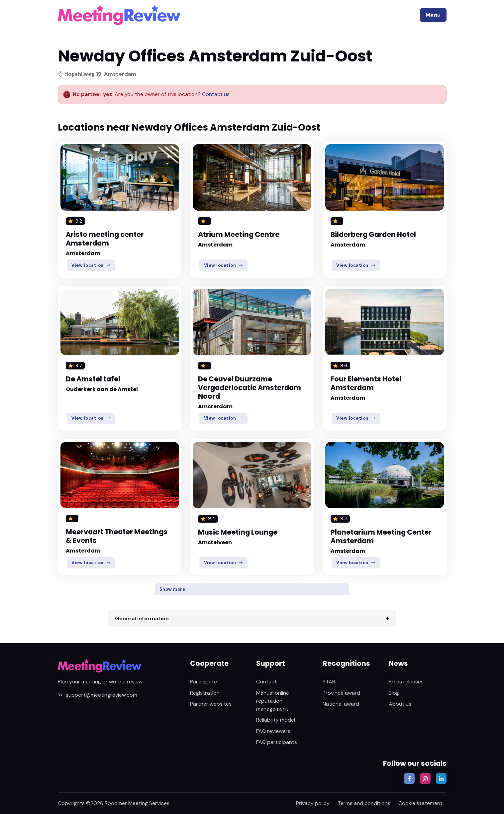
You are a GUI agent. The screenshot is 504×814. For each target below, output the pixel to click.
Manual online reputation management (273, 701)
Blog (394, 693)
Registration (205, 693)
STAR (329, 682)
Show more (172, 589)
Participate (203, 682)
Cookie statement (420, 803)
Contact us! (216, 94)
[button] (433, 15)
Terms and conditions (364, 803)
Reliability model (276, 720)
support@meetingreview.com (98, 695)
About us (400, 704)
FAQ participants (277, 742)
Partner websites (211, 704)
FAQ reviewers (273, 731)
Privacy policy (313, 803)
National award (341, 704)
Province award (341, 693)
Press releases (406, 682)
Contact (266, 682)
